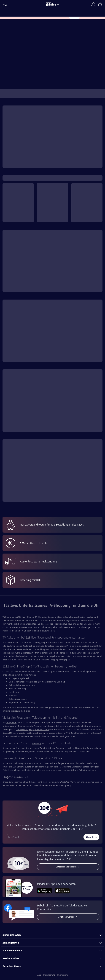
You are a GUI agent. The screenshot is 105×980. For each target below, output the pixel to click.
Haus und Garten (75, 624)
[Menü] (5, 4)
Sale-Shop (37, 743)
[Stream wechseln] (59, 5)
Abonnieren (91, 837)
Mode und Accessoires (43, 624)
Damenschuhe (42, 729)
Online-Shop (46, 627)
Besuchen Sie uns (52, 966)
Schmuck (20, 624)
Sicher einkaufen (52, 935)
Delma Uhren (22, 729)
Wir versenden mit (52, 950)
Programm (11, 723)
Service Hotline (52, 958)
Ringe (32, 729)
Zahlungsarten (52, 943)
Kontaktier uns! (21, 777)
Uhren (28, 624)
